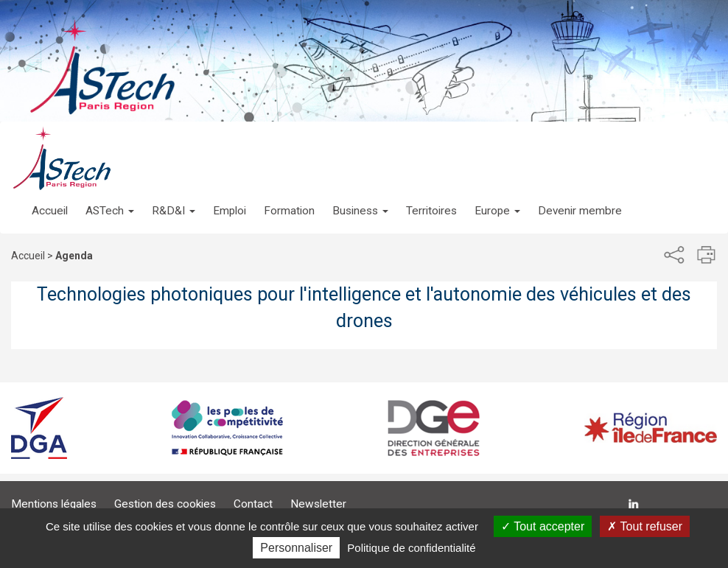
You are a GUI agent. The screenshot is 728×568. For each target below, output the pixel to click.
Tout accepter (543, 526)
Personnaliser (296, 548)
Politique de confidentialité (411, 548)
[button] (110, 196)
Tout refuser (645, 526)
